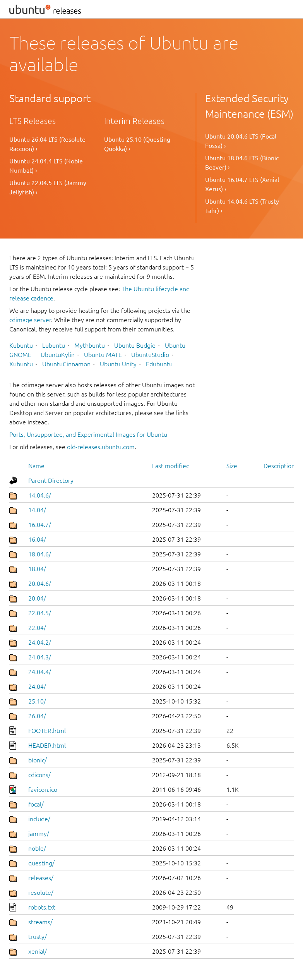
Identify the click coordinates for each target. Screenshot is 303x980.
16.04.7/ (40, 525)
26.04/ (37, 716)
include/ (39, 819)
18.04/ (37, 569)
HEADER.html (47, 745)
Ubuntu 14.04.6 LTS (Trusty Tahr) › (242, 206)
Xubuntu (21, 364)
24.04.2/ (40, 642)
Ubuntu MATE (103, 355)
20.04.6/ (40, 584)
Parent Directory (51, 481)
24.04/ (37, 687)
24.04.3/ (40, 657)
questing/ (41, 863)
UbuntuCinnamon (66, 364)
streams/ (40, 922)
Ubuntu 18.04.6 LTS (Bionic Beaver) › (242, 163)
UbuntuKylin (58, 355)
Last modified (171, 466)
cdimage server (30, 320)
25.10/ (37, 701)
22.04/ (37, 628)
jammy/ (39, 834)
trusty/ (38, 937)
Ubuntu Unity (118, 364)
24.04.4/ (40, 672)
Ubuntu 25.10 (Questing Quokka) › (137, 144)
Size (232, 466)
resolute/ (41, 892)
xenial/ (38, 951)
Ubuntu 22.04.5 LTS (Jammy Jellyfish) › (48, 187)
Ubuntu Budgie (135, 345)
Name (36, 466)
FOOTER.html (47, 731)
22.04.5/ (40, 613)
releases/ (41, 878)
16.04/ (37, 539)
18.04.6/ (40, 554)
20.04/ (37, 598)
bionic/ (38, 760)
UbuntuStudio (150, 355)
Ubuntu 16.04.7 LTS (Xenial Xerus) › (242, 184)
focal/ (36, 804)
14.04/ (37, 510)
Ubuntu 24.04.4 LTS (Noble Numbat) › (46, 166)
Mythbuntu (90, 345)
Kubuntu (21, 345)
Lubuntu (54, 345)
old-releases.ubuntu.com (101, 447)
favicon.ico (43, 789)
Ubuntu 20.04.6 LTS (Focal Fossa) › (241, 141)
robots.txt (42, 907)
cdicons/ (39, 775)
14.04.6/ (40, 495)
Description (279, 466)
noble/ (37, 848)
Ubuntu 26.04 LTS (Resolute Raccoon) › (47, 144)
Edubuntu (159, 364)
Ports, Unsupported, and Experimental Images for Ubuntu (88, 434)
